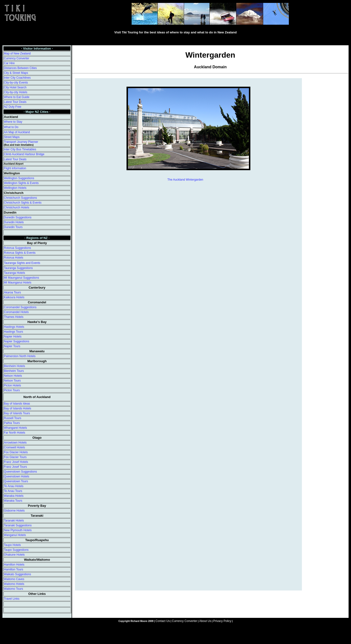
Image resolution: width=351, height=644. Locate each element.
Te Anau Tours (13, 491)
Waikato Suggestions (17, 574)
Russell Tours (13, 418)
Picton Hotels (12, 385)
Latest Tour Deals (15, 102)
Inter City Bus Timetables (20, 149)
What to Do (11, 127)
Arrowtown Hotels (15, 443)
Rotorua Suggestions (17, 248)
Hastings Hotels (14, 327)
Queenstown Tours (16, 481)
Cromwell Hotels (14, 447)
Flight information (15, 168)
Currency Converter (17, 58)
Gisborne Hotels (14, 511)
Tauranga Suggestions (18, 268)
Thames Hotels (14, 317)
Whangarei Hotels (15, 428)
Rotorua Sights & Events (20, 253)
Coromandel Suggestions (20, 307)
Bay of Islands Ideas (17, 404)
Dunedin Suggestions (18, 217)
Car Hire (9, 63)
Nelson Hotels (13, 376)
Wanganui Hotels (15, 535)
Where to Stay (13, 122)
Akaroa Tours (12, 292)
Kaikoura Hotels (14, 297)
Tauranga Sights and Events (22, 263)
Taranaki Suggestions (18, 525)
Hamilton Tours (14, 569)
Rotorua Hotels (14, 258)
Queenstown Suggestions (20, 472)
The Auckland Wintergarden (185, 180)
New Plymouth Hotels (18, 530)
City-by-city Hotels (16, 92)
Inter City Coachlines (17, 78)
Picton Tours (12, 390)
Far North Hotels (15, 433)
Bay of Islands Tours (17, 413)
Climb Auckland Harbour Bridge (24, 154)
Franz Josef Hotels (16, 462)
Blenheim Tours (14, 371)
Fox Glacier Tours (15, 457)
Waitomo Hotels (14, 584)
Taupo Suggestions (16, 550)
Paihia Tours (12, 423)
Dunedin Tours (13, 227)
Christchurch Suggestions (20, 198)
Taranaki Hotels (14, 521)
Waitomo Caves (14, 579)
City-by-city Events (16, 83)
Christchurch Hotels (17, 207)
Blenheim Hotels (14, 366)
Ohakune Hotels (14, 555)
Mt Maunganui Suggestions (21, 278)
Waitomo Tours (13, 589)
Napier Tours (12, 346)
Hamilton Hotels (14, 565)
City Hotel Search (15, 87)
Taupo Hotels (12, 545)
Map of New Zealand (17, 54)
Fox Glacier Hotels (16, 452)
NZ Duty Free (13, 107)
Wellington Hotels (15, 188)
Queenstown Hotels (17, 476)
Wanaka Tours (13, 501)
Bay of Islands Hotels (18, 408)
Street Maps (12, 137)
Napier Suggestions (17, 341)
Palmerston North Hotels (20, 356)
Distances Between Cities (20, 68)
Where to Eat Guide (17, 97)
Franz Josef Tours (15, 467)
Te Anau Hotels (14, 486)
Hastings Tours (13, 332)
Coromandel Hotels (16, 312)
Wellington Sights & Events (21, 183)
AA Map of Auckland (17, 132)
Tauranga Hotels (14, 273)
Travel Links (12, 599)
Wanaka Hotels (14, 496)
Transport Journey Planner (21, 142)
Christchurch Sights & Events (23, 203)
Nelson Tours (12, 381)
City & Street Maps (16, 73)
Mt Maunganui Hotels (18, 283)
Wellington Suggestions (19, 178)
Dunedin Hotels (14, 222)
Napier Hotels (13, 337)
